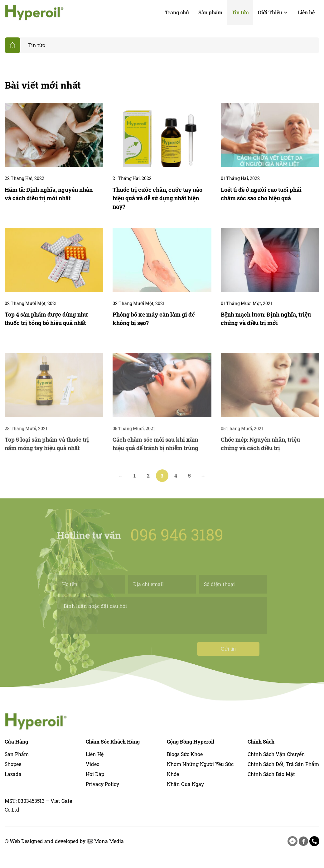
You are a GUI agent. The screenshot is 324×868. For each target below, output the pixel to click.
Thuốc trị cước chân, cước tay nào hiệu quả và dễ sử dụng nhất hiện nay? (157, 198)
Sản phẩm (210, 12)
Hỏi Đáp (95, 774)
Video (93, 764)
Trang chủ (177, 12)
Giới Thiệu (273, 12)
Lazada (13, 774)
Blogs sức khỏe (185, 754)
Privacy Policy (102, 784)
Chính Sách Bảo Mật (271, 774)
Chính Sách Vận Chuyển (276, 754)
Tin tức (240, 12)
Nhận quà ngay (185, 784)
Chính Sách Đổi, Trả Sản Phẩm (283, 764)
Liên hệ (306, 12)
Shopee (13, 764)
